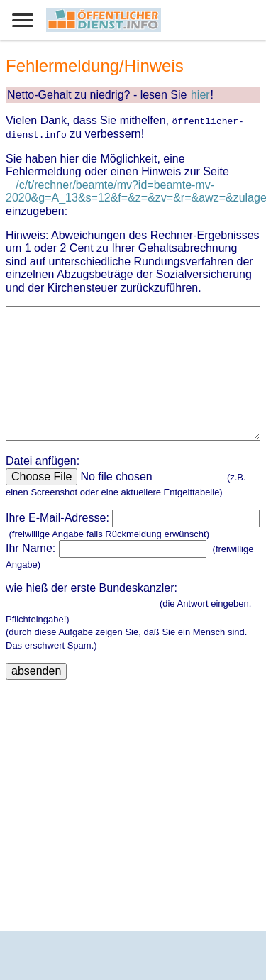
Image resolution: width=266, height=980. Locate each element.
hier (200, 95)
